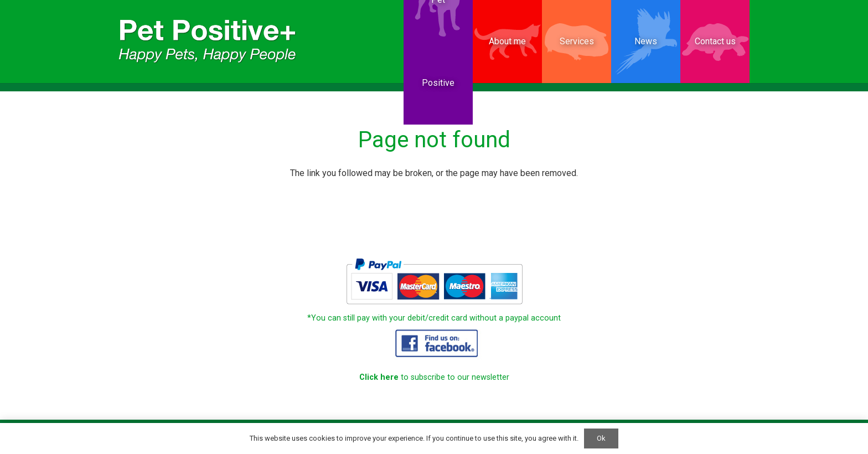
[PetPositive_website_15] (434, 342)
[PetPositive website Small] (208, 42)
